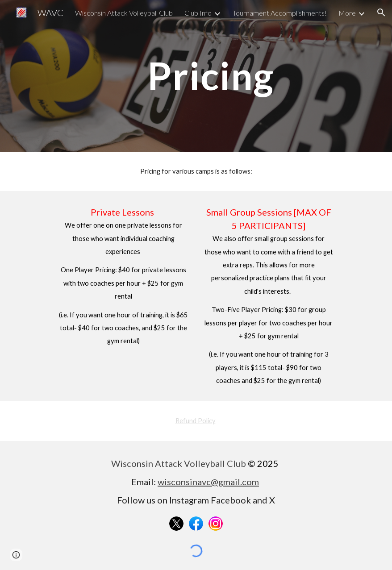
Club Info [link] (198, 13)
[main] (211, 76)
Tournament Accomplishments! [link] (280, 13)
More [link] (347, 13)
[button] (381, 12)
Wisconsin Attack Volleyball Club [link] (124, 13)
